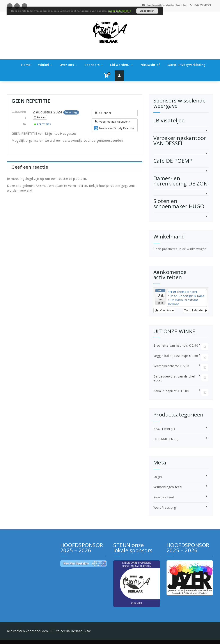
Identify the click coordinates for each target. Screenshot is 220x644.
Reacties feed (164, 497)
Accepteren (147, 11)
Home (26, 65)
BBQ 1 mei (162, 429)
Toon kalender (196, 310)
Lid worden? (122, 65)
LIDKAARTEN (163, 439)
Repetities (43, 124)
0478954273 (200, 5)
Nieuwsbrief (150, 65)
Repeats (40, 117)
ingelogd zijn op (32, 179)
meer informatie (120, 11)
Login (158, 477)
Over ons (68, 65)
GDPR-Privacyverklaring (187, 65)
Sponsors (94, 65)
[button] (112, 122)
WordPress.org (165, 507)
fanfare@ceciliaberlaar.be (164, 5)
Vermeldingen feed (168, 487)
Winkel (45, 65)
